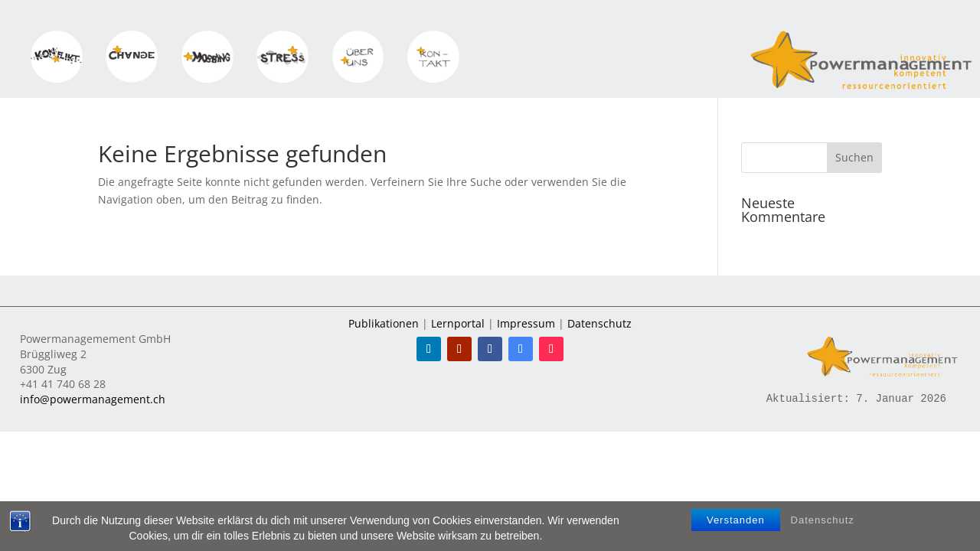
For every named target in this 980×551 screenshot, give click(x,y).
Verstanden (736, 520)
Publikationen (384, 323)
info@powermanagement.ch (93, 399)
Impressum (526, 323)
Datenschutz (823, 520)
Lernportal (458, 323)
